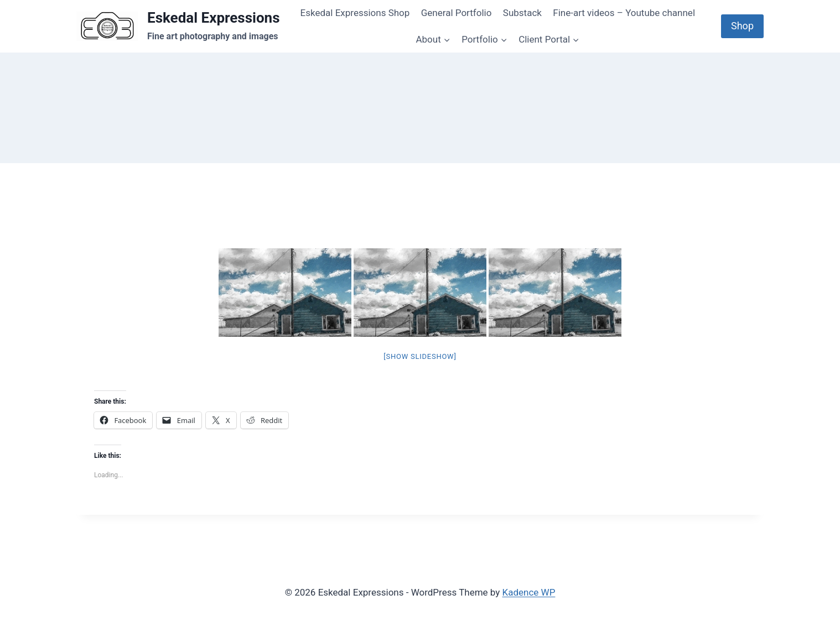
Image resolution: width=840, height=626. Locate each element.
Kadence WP (529, 592)
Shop (742, 26)
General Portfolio (457, 13)
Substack (522, 13)
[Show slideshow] (420, 356)
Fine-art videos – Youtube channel (624, 13)
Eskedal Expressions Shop (355, 13)
